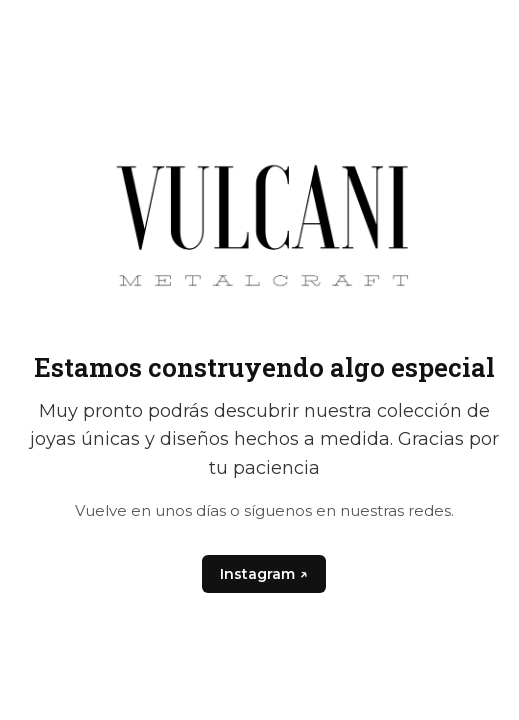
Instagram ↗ (263, 574)
